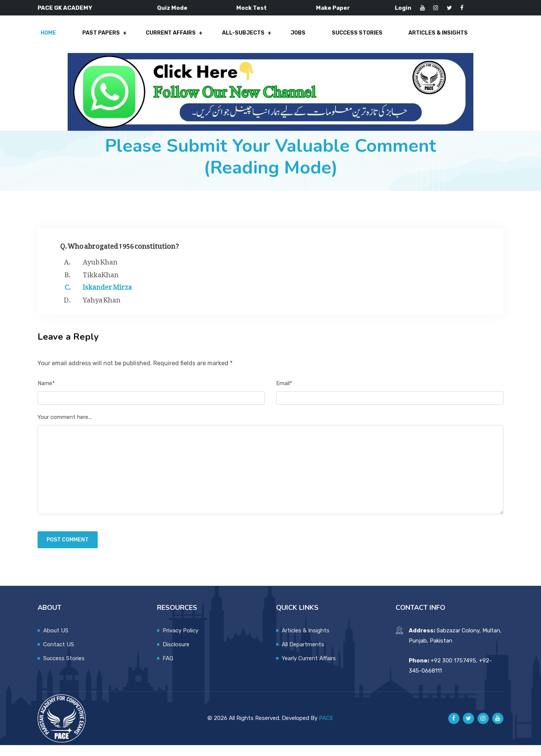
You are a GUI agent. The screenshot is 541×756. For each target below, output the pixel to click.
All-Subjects (241, 38)
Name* (46, 394)
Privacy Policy (181, 641)
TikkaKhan (101, 284)
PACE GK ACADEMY (65, 8)
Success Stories (348, 38)
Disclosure (176, 655)
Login (403, 8)
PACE (326, 729)
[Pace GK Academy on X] (468, 729)
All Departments (303, 655)
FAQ (168, 669)
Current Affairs (171, 38)
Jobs (292, 38)
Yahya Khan (102, 309)
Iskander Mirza (107, 296)
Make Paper (333, 8)
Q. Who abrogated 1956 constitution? (119, 255)
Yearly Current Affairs (309, 669)
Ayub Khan (100, 271)
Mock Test (252, 8)
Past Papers (104, 38)
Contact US (59, 655)
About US (56, 641)
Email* (284, 394)
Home (55, 38)
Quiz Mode (172, 8)
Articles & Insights (427, 38)
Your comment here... (65, 428)
